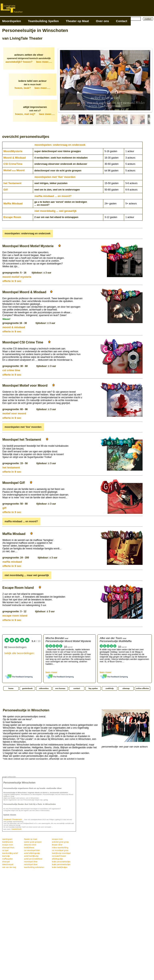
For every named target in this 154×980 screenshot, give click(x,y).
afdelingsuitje (57, 859)
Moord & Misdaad (15, 158)
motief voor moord (14, 413)
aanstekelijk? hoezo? (29, 62)
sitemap (126, 688)
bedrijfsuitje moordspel (61, 853)
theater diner (57, 845)
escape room (57, 839)
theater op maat (31, 839)
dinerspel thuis (8, 848)
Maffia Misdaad (13, 203)
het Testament (12, 183)
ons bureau (60, 688)
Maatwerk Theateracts (13, 819)
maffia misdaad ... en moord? (53, 196)
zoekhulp (109, 688)
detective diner (30, 845)
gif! (5, 508)
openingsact (7, 839)
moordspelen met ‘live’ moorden (55, 177)
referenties (44, 688)
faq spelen (93, 688)
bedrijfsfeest (29, 848)
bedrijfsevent (8, 842)
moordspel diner (31, 862)
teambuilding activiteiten (34, 867)
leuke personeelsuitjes (61, 862)
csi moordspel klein (32, 850)
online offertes (142, 688)
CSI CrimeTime (13, 164)
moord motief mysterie (17, 277)
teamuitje (6, 856)
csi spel (5, 850)
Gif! (6, 190)
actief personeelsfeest (33, 859)
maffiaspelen (8, 859)
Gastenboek (16, 829)
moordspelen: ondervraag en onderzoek (60, 145)
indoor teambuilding (60, 848)
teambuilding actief (10, 853)
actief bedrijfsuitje (31, 856)
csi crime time (11, 370)
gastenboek (73, 103)
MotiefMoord (14, 170)
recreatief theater (59, 856)
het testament (11, 467)
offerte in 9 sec (12, 281)
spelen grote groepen (33, 842)
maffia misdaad (12, 562)
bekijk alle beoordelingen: (19, 653)
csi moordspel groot (60, 850)
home (11, 688)
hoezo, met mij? (35, 114)
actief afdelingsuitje (32, 853)
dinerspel (6, 862)
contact (77, 688)
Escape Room (12, 217)
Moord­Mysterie (13, 151)
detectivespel (8, 864)
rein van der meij (9, 867)
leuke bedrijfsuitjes (60, 867)
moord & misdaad (14, 327)
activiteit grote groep (60, 842)
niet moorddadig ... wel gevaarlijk (56, 211)
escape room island (15, 616)
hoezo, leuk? (33, 88)
